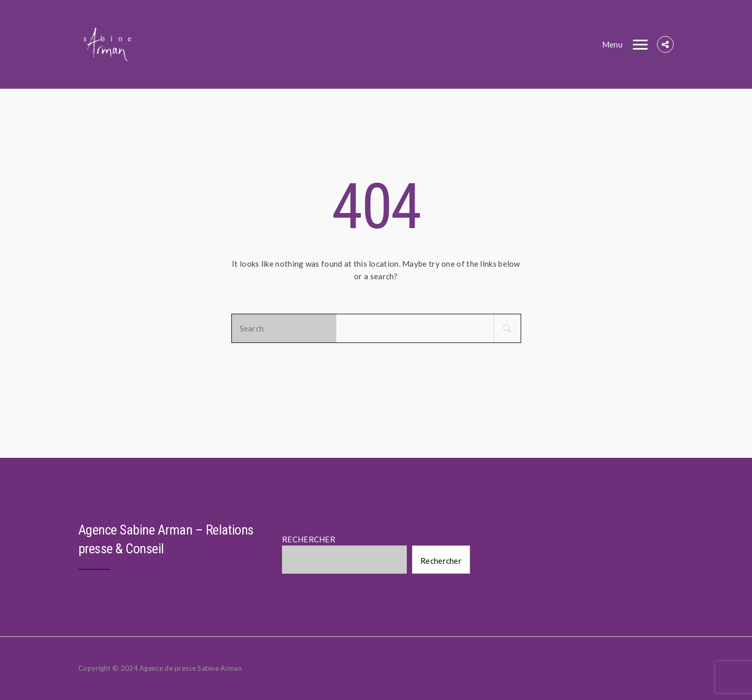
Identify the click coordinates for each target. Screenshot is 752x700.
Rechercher (441, 561)
